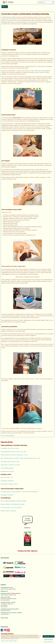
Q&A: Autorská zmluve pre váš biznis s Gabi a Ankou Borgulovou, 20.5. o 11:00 (20, 458)
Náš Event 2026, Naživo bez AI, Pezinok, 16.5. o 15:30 (14, 455)
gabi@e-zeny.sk (12, 589)
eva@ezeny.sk (10, 604)
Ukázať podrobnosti (48, 642)
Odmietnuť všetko (49, 640)
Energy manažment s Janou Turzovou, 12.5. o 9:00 (13, 452)
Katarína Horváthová (5, 610)
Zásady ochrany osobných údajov (9, 641)
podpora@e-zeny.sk (12, 599)
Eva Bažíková (4, 604)
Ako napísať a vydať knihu (7, 481)
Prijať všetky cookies (49, 636)
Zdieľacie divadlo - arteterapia (8, 511)
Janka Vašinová (4, 607)
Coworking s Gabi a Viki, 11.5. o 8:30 (10, 448)
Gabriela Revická (5, 589)
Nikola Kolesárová (5, 595)
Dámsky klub (33, 66)
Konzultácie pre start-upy (7, 471)
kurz (47, 344)
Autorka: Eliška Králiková (8, 436)
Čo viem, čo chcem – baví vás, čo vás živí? (11, 507)
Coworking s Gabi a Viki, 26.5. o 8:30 (10, 462)
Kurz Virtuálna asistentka (7, 468)
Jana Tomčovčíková (5, 600)
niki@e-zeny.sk (13, 595)
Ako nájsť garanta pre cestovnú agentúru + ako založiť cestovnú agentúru (19, 492)
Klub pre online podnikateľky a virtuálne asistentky (13, 501)
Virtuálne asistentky (15, 593)
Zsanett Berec (4, 599)
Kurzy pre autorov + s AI (7, 477)
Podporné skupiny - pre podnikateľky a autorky (13, 504)
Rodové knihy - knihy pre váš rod (9, 484)
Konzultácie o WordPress (7, 495)
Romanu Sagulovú (40, 72)
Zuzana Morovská (5, 614)
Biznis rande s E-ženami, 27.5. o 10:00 (10, 465)
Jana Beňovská (4, 605)
